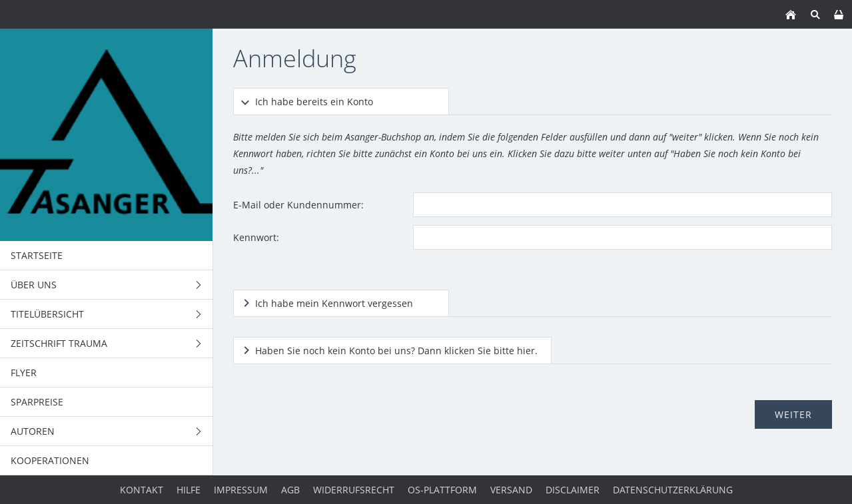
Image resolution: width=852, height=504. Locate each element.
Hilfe (189, 490)
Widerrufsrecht (354, 490)
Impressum (241, 490)
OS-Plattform (442, 490)
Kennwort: (256, 237)
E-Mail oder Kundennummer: (298, 205)
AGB (290, 490)
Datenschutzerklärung (673, 490)
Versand (511, 490)
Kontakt (142, 490)
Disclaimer (573, 490)
